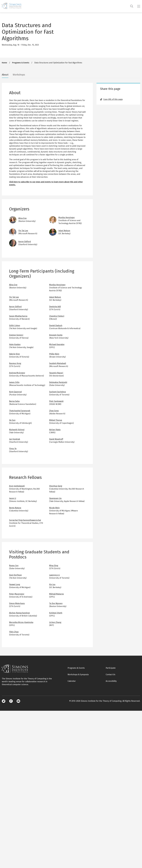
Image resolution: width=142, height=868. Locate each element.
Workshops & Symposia (78, 675)
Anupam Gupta (56, 335)
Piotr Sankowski (56, 401)
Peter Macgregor (17, 594)
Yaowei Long (15, 584)
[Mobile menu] (139, 6)
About (5, 75)
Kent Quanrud (15, 392)
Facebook (11, 701)
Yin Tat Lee (23, 231)
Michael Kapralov (57, 344)
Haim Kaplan (15, 344)
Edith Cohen (15, 326)
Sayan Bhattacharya (18, 316)
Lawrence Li (54, 575)
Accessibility (111, 681)
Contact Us (111, 675)
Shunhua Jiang (56, 486)
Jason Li (13, 498)
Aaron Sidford (25, 242)
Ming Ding (54, 566)
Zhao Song (54, 411)
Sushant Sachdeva (57, 392)
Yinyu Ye (13, 449)
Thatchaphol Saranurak (20, 411)
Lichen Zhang (55, 622)
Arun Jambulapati (17, 486)
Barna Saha (14, 401)
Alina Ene (22, 218)
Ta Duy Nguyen (56, 603)
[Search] (132, 6)
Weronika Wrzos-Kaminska (21, 622)
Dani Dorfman (15, 575)
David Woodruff (56, 439)
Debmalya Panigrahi (58, 382)
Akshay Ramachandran (19, 613)
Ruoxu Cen (14, 566)
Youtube (18, 701)
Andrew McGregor (17, 373)
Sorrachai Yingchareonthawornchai (25, 520)
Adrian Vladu (55, 430)
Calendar (72, 681)
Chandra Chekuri (57, 316)
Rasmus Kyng (15, 363)
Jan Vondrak (15, 439)
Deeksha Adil (55, 307)
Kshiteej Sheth (56, 613)
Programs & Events (21, 63)
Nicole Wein (54, 508)
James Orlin (14, 382)
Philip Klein (54, 354)
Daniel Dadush (56, 326)
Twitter (4, 701)
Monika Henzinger (67, 218)
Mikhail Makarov (56, 594)
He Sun (12, 420)
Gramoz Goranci (16, 335)
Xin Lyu (52, 584)
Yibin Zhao (14, 632)
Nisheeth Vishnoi (17, 430)
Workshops (19, 75)
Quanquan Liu (55, 498)
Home (4, 63)
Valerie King (14, 354)
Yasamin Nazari (56, 373)
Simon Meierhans (17, 603)
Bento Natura (15, 508)
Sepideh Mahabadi (58, 363)
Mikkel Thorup (56, 420)
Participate (111, 668)
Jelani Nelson (64, 231)
